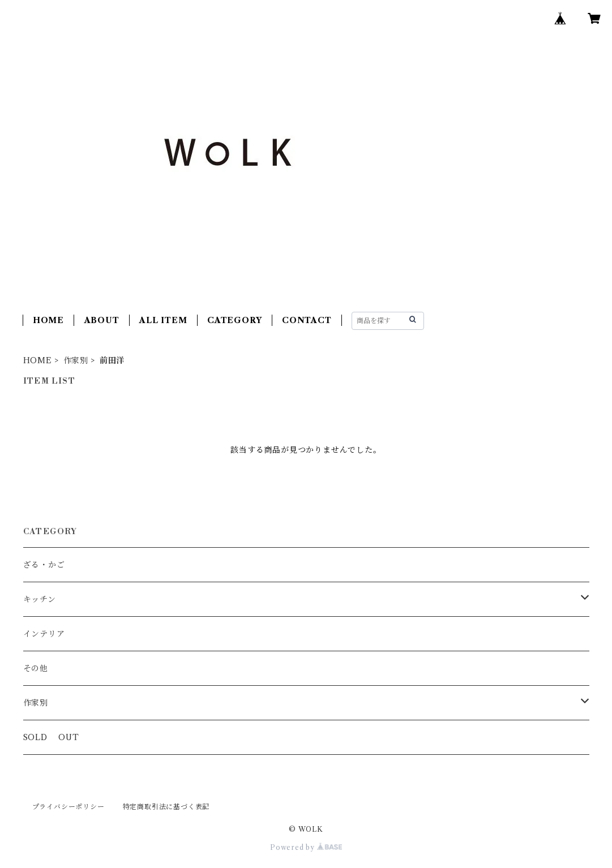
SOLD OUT (51, 737)
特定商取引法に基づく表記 (166, 807)
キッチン (40, 599)
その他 (36, 668)
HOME (48, 320)
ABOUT (102, 320)
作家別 (76, 360)
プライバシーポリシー (69, 807)
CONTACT (307, 320)
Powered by (306, 847)
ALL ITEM (163, 320)
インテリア (44, 634)
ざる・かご (44, 565)
